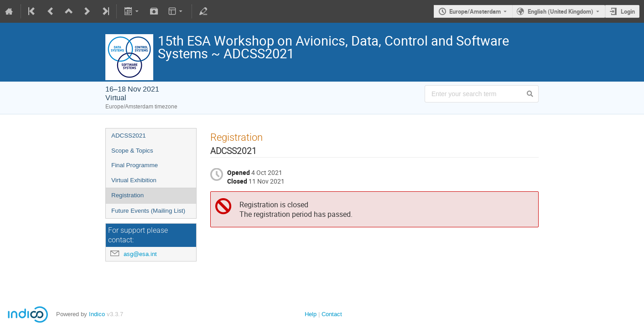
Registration (127, 195)
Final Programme (135, 165)
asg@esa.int (140, 254)
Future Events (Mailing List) (148, 211)
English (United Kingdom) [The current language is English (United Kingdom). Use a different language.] (561, 11)
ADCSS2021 (129, 136)
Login (628, 11)
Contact (332, 314)
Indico (97, 314)
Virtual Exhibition (134, 180)
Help (311, 314)
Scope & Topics (132, 151)
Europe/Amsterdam (475, 11)
